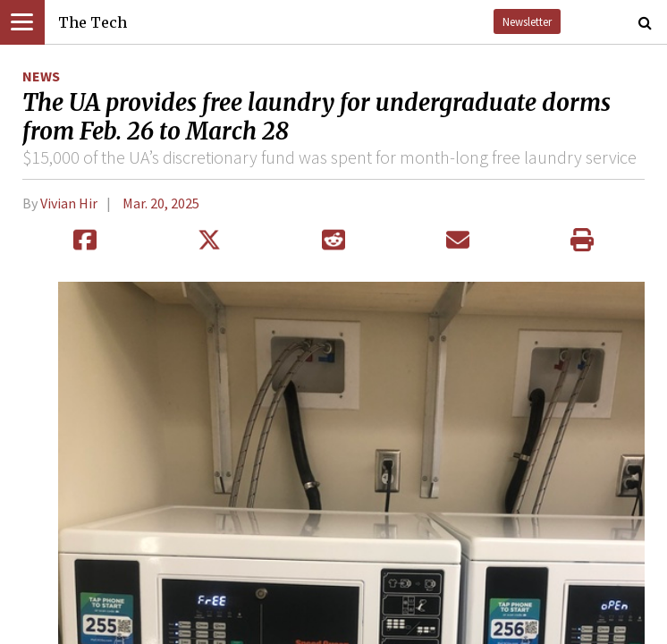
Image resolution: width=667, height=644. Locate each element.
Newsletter (527, 21)
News (41, 76)
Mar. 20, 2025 (161, 203)
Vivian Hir (69, 203)
